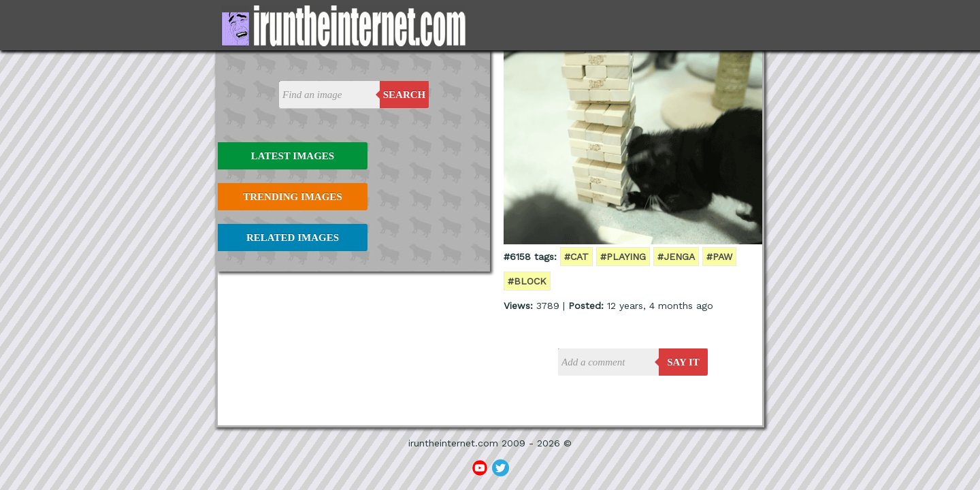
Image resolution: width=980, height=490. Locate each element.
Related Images (293, 238)
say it (683, 362)
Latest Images (293, 156)
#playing (623, 257)
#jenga (676, 257)
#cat (576, 257)
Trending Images (292, 197)
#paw (719, 257)
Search (405, 95)
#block (527, 281)
